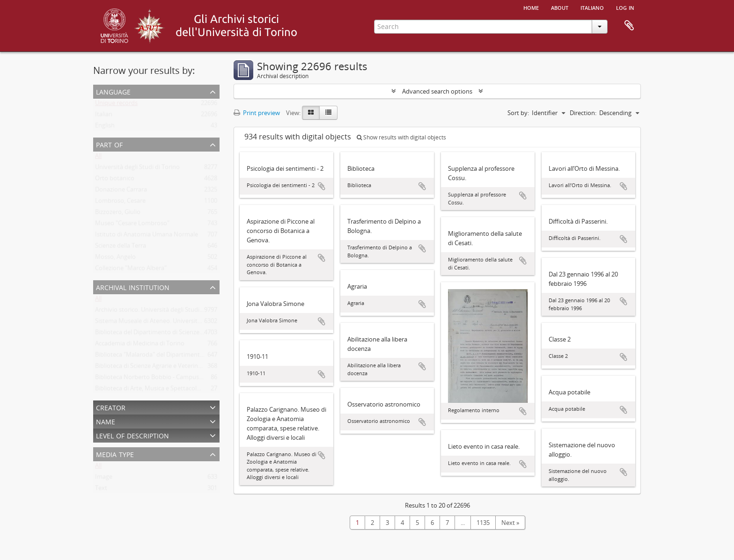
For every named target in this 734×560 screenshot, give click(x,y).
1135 (483, 523)
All (98, 158)
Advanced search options (437, 91)
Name (106, 421)
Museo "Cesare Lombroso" (132, 225)
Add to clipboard (322, 186)
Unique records (116, 105)
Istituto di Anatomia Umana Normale (147, 236)
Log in (625, 7)
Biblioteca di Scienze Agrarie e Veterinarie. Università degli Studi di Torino (195, 368)
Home (531, 7)
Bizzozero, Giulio (118, 214)
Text (101, 490)
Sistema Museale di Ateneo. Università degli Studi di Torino (176, 323)
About (560, 7)
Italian (104, 116)
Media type (115, 454)
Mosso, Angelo (115, 259)
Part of (109, 144)
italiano (592, 7)
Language (113, 91)
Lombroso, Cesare (120, 203)
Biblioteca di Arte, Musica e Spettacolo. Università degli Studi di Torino (191, 390)
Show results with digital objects (401, 137)
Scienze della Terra (121, 247)
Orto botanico (115, 180)
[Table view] (328, 113)
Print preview (257, 113)
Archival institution (133, 287)
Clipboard (629, 26)
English (105, 127)
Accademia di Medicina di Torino (140, 345)
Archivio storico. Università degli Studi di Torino (160, 312)
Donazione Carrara (121, 191)
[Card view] (311, 113)
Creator (111, 407)
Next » (510, 523)
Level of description (132, 435)
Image (104, 479)
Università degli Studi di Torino (137, 169)
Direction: (583, 113)
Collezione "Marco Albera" (131, 270)
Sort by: (518, 113)
